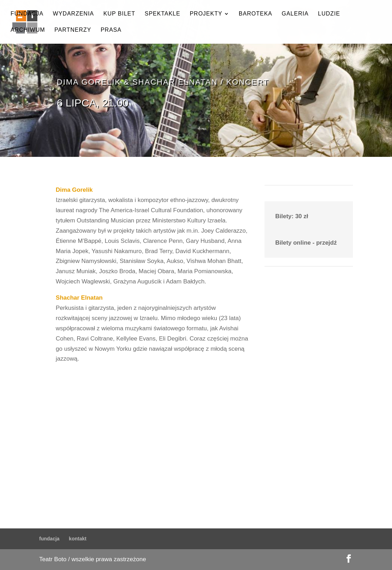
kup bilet (119, 14)
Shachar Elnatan (79, 298)
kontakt (78, 539)
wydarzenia (73, 14)
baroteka (256, 14)
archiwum (28, 30)
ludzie (329, 14)
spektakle (163, 14)
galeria (295, 14)
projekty (206, 14)
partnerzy (73, 30)
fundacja (27, 14)
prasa (111, 30)
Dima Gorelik (74, 190)
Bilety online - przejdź (306, 243)
